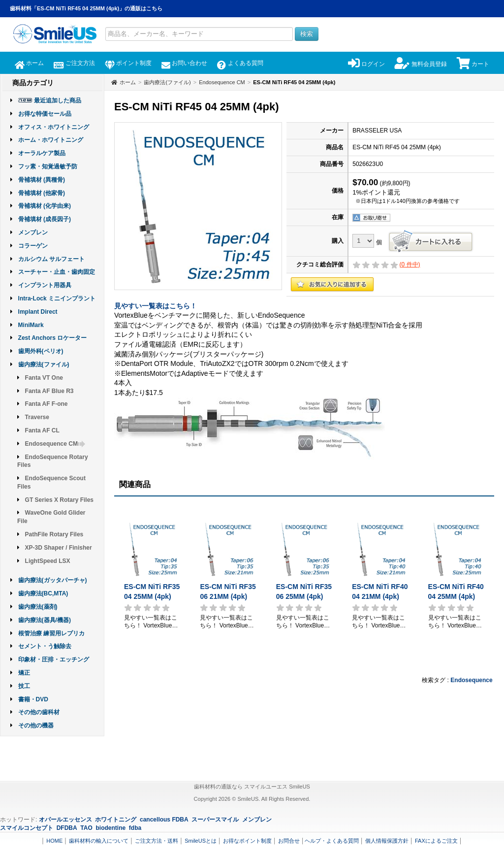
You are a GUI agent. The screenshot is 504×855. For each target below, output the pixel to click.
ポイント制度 (128, 63)
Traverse (37, 417)
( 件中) (410, 264)
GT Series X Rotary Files (59, 500)
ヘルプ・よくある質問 (332, 841)
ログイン (366, 64)
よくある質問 (240, 63)
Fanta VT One (44, 378)
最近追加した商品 (58, 100)
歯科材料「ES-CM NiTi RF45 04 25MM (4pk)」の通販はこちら (86, 8)
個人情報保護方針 (387, 841)
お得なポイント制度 (247, 841)
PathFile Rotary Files (54, 534)
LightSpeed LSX (48, 561)
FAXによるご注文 (436, 841)
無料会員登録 (421, 64)
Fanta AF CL (42, 430)
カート (473, 64)
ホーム (29, 63)
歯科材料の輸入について (99, 841)
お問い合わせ (184, 63)
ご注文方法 (74, 63)
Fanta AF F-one (47, 404)
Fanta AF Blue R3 (49, 391)
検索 (307, 34)
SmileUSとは (201, 841)
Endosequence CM (55, 444)
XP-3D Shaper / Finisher (59, 548)
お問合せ (289, 841)
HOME (54, 841)
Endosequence (471, 680)
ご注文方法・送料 (157, 841)
